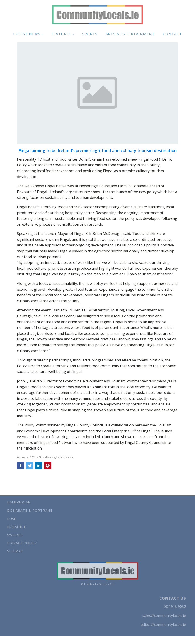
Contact (172, 34)
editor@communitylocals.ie (163, 625)
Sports (90, 34)
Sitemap (15, 551)
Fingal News (47, 457)
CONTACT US (173, 598)
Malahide (17, 527)
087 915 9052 (175, 607)
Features (61, 34)
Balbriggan (19, 502)
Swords (15, 535)
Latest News (27, 34)
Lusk (12, 518)
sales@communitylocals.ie (164, 616)
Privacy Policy (22, 543)
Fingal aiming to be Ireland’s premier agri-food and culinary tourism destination (98, 151)
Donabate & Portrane (30, 510)
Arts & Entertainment (130, 34)
